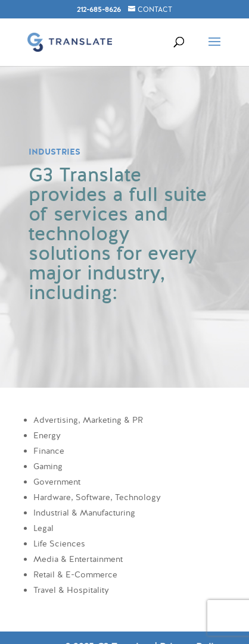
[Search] (173, 31)
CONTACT (155, 10)
